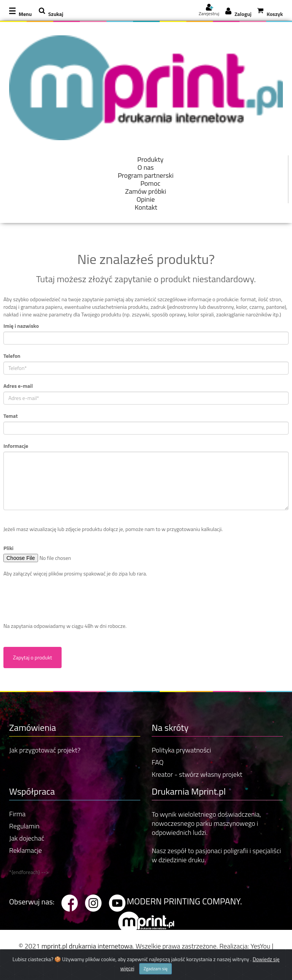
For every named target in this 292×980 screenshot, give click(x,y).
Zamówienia (33, 727)
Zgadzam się (155, 974)
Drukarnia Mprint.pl (189, 791)
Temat (11, 416)
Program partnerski (146, 175)
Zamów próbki (146, 191)
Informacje (16, 446)
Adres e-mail (18, 386)
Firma (17, 814)
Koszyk (275, 14)
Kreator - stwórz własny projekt (197, 774)
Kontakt (146, 207)
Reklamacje (25, 850)
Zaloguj (243, 14)
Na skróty (170, 727)
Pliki (8, 548)
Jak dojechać (27, 838)
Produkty (150, 159)
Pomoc (150, 183)
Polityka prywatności (181, 750)
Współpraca (32, 791)
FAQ (158, 762)
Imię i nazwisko (21, 326)
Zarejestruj (209, 11)
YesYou (260, 946)
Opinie (146, 199)
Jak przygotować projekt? (45, 750)
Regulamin (24, 826)
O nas (146, 167)
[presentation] (61, 600)
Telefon (12, 356)
